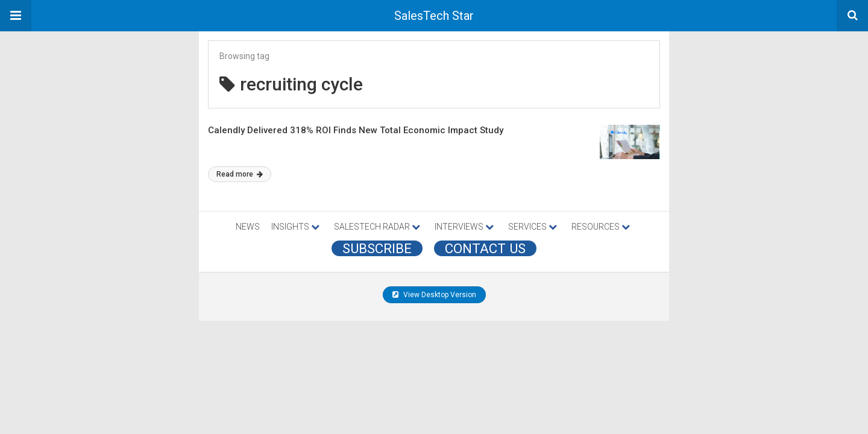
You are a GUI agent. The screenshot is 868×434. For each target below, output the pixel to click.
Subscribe (377, 248)
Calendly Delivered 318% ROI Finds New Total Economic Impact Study (356, 130)
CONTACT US (485, 248)
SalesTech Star (434, 16)
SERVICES (533, 227)
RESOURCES (601, 227)
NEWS (248, 227)
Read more (240, 174)
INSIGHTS (295, 227)
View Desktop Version (434, 295)
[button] (16, 16)
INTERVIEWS (464, 227)
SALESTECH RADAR (377, 227)
